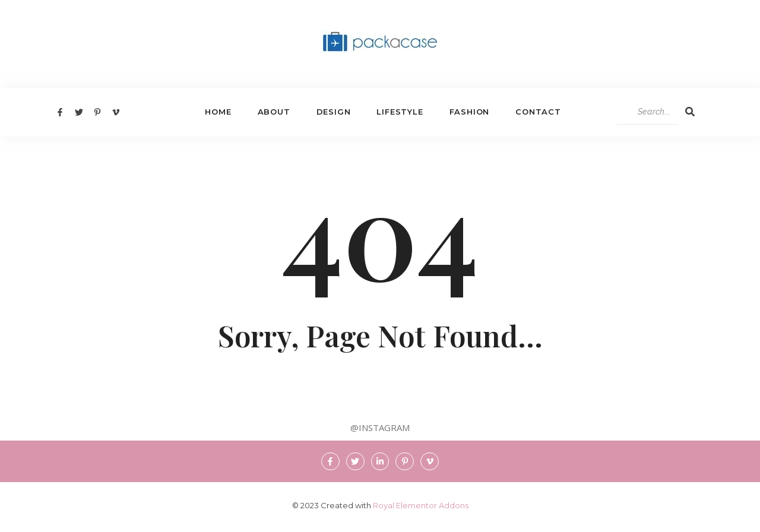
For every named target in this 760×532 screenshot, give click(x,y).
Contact (538, 112)
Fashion (470, 112)
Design (334, 112)
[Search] (648, 112)
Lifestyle (400, 112)
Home (218, 112)
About (274, 112)
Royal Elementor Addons (421, 505)
